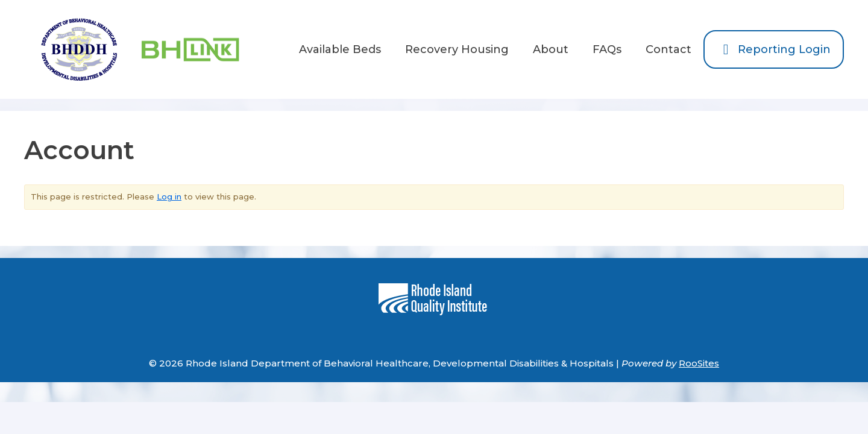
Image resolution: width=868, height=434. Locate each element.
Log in (169, 197)
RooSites (699, 363)
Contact (668, 49)
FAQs (607, 49)
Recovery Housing (457, 49)
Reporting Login (774, 49)
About (551, 49)
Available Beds (340, 49)
